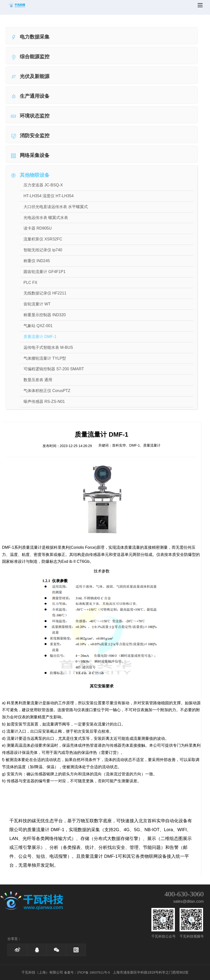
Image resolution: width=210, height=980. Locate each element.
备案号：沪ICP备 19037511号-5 (87, 972)
